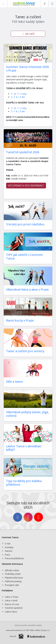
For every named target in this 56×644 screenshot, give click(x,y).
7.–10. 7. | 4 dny (19, 94)
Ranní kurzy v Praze (20, 320)
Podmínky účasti (13, 574)
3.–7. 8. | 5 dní (18, 97)
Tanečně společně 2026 (23, 152)
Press (7, 555)
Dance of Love (12, 604)
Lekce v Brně (11, 600)
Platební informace (14, 578)
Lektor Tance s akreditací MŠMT (24, 448)
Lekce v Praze (11, 597)
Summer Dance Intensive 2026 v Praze (27, 69)
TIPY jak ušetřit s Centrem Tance (24, 257)
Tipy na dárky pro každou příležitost (24, 483)
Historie (9, 551)
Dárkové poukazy (13, 581)
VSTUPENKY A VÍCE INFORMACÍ (26, 186)
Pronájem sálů (12, 585)
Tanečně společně (14, 608)
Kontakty (9, 547)
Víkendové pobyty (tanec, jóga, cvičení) (27, 414)
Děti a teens (14, 382)
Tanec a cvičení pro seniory (25, 351)
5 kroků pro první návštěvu (25, 224)
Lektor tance (11, 612)
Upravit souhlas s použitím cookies (28, 625)
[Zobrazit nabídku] (4, 4)
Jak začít (28, 34)
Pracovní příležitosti (14, 558)
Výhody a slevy (12, 570)
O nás (8, 544)
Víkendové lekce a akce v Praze (27, 289)
